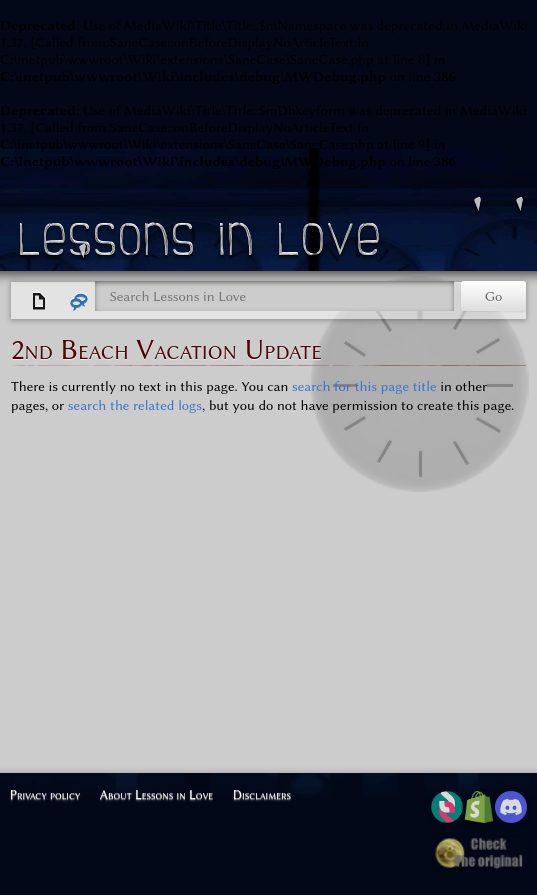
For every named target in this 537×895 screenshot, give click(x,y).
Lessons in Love (202, 244)
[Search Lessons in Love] (274, 296)
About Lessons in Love (156, 794)
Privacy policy (45, 794)
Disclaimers (262, 794)
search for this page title (364, 386)
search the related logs (135, 405)
